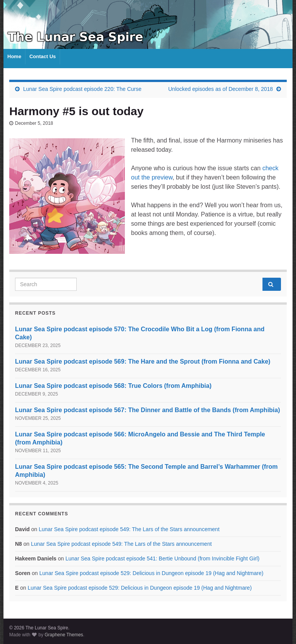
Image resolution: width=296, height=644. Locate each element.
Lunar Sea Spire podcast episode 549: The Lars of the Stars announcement (129, 529)
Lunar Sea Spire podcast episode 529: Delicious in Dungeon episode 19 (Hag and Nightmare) (151, 573)
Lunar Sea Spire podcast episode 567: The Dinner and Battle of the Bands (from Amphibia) (148, 410)
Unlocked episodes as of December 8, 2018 (221, 89)
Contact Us (43, 56)
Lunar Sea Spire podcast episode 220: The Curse (82, 89)
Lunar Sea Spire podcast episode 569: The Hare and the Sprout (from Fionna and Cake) (143, 361)
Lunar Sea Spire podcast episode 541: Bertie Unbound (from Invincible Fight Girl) (163, 558)
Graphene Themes (64, 635)
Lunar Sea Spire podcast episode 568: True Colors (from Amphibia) (113, 386)
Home (14, 56)
